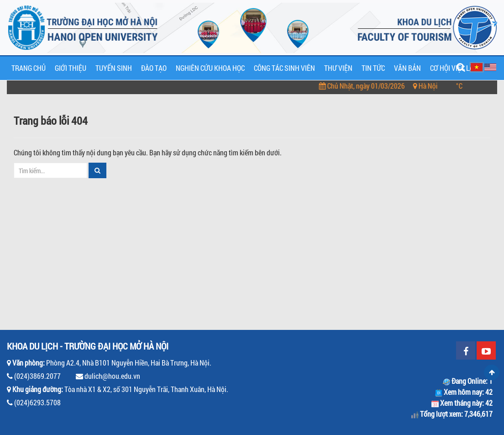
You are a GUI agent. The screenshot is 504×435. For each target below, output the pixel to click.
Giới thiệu (71, 68)
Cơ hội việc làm (454, 68)
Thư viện (338, 68)
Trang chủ (29, 68)
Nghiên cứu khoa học (210, 68)
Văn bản (407, 68)
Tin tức (373, 68)
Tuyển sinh (114, 68)
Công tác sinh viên (284, 68)
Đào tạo (154, 68)
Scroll (492, 372)
